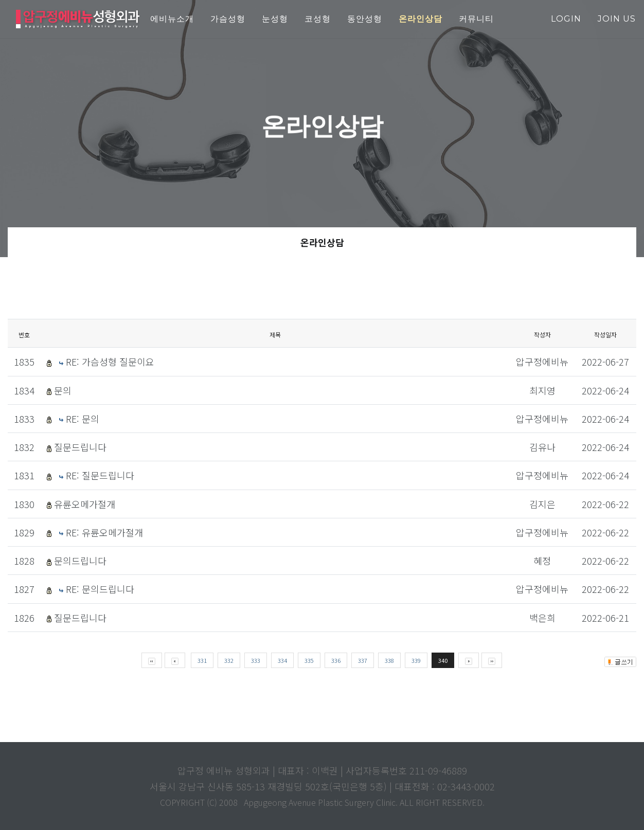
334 (282, 660)
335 (309, 660)
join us (617, 19)
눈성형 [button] (275, 19)
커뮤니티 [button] (476, 19)
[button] (421, 19)
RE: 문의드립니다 (100, 589)
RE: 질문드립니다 (100, 475)
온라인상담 (322, 242)
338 (389, 660)
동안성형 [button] (365, 19)
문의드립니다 (80, 561)
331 (202, 660)
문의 (63, 390)
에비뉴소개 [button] (172, 19)
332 (229, 660)
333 (256, 660)
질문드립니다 (80, 447)
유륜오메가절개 (85, 504)
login (566, 19)
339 (416, 660)
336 (336, 660)
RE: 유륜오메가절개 (104, 532)
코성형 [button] (318, 19)
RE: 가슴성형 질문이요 (110, 362)
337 (363, 660)
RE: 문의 (83, 419)
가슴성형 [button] (228, 19)
